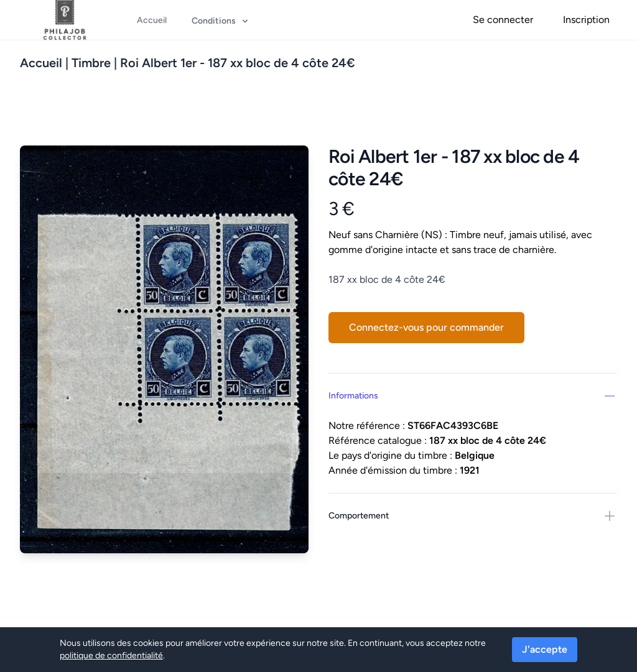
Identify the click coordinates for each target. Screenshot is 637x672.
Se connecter (503, 20)
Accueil (41, 63)
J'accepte (545, 649)
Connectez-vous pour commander (426, 327)
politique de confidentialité (111, 656)
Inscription (586, 20)
